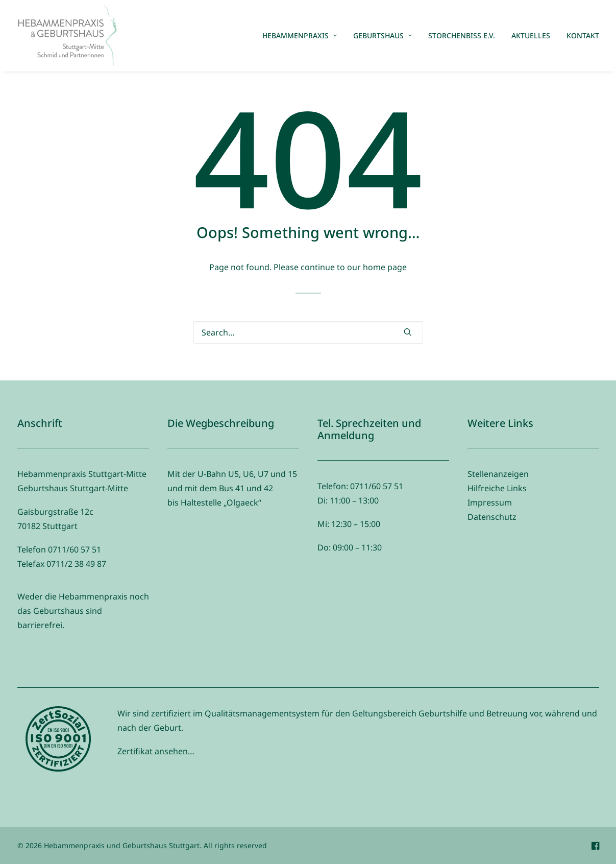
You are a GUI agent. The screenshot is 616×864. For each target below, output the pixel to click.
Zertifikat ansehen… (156, 751)
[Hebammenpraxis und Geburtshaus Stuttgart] (67, 36)
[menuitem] (303, 36)
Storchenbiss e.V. (462, 35)
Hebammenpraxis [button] (300, 35)
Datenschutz (492, 517)
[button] (408, 332)
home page (385, 267)
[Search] (308, 332)
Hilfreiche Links (497, 488)
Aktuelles (531, 35)
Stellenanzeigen (498, 474)
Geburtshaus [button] (383, 35)
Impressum (490, 502)
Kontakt (583, 35)
